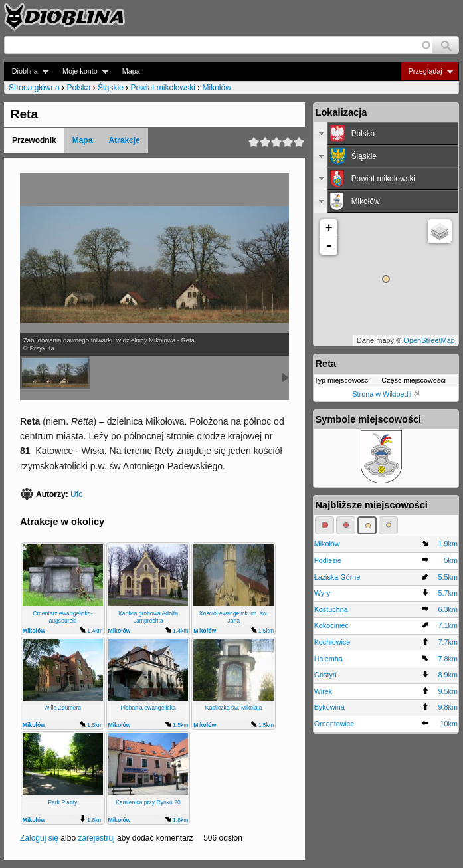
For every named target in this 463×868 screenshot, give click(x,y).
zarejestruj (96, 838)
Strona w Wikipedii (386, 394)
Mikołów (216, 88)
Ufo (77, 494)
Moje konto (81, 71)
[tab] (386, 134)
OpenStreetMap (429, 340)
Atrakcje (124, 140)
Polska (78, 88)
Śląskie (111, 88)
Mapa (131, 71)
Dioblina (26, 71)
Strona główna (34, 88)
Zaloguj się (39, 838)
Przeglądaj (427, 71)
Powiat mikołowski (162, 88)
